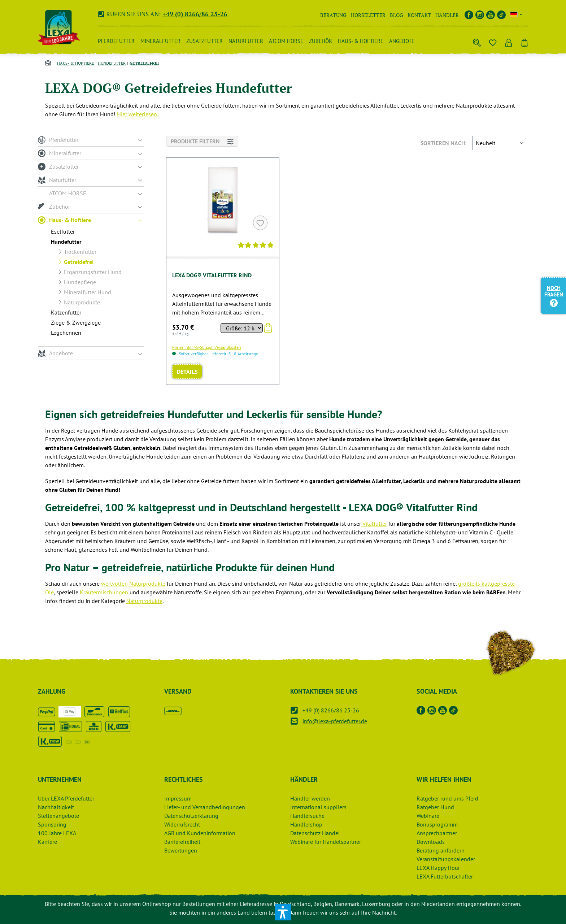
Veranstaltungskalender (446, 859)
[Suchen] (477, 41)
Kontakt (419, 15)
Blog (397, 15)
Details (187, 372)
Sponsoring (52, 824)
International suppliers (318, 807)
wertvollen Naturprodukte (133, 584)
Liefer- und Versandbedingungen (205, 807)
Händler (447, 15)
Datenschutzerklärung (191, 816)
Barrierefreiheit (182, 842)
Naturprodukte (144, 601)
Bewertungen (181, 850)
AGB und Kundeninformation (200, 833)
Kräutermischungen (104, 592)
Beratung (333, 15)
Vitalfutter (374, 524)
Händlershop (306, 824)
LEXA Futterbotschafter (445, 876)
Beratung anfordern (441, 850)
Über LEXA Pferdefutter (66, 798)
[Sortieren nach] (500, 143)
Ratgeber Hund (435, 807)
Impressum (178, 798)
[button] (283, 912)
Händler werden (310, 798)
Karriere (47, 842)
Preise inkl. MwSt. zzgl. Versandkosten (207, 347)
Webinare (428, 816)
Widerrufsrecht (182, 824)
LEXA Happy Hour (438, 868)
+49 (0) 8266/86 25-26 (195, 14)
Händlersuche (307, 816)
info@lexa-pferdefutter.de (335, 721)
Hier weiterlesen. (138, 114)
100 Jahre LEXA (57, 833)
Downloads (431, 842)
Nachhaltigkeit (56, 807)
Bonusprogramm (437, 824)
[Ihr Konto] (509, 41)
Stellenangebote (58, 816)
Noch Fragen (554, 295)
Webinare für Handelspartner (326, 842)
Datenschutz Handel (315, 833)
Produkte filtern (202, 141)
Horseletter (368, 15)
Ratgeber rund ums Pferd (447, 798)
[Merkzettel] (493, 41)
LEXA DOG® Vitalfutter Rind (212, 275)
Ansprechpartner (437, 833)
